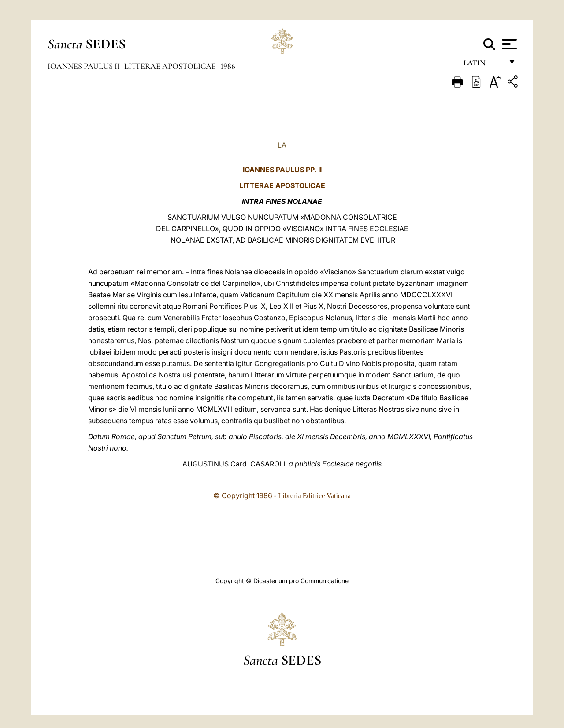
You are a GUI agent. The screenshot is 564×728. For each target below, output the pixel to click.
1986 (228, 66)
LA (282, 145)
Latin (483, 65)
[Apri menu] (508, 44)
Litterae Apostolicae (171, 66)
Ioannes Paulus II (85, 66)
